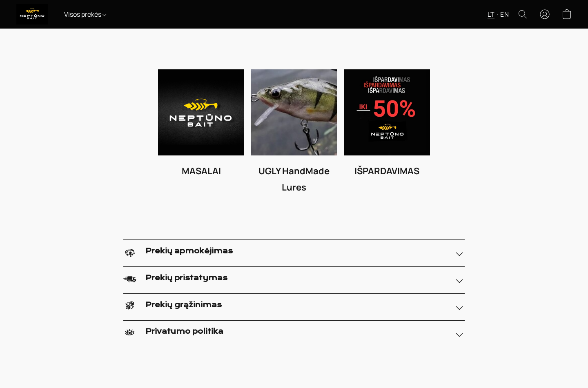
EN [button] (504, 14)
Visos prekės (85, 14)
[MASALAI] (201, 134)
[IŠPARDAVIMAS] (387, 134)
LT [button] (491, 14)
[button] (32, 14)
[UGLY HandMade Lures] (294, 134)
